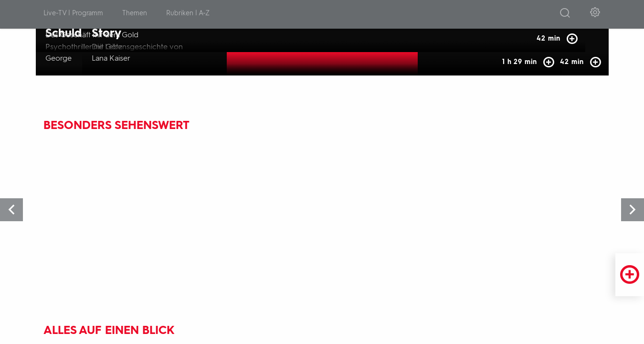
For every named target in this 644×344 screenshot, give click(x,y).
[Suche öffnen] (565, 15)
